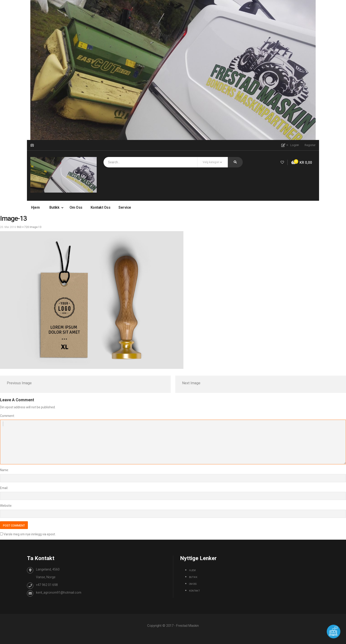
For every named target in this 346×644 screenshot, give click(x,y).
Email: (4, 488)
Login (294, 145)
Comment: (7, 416)
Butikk (55, 208)
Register (310, 145)
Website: (6, 506)
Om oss (76, 208)
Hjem (35, 208)
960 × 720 (23, 227)
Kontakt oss (101, 208)
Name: (4, 470)
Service (125, 208)
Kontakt (195, 591)
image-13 (36, 227)
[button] (302, 163)
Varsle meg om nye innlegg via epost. (30, 534)
